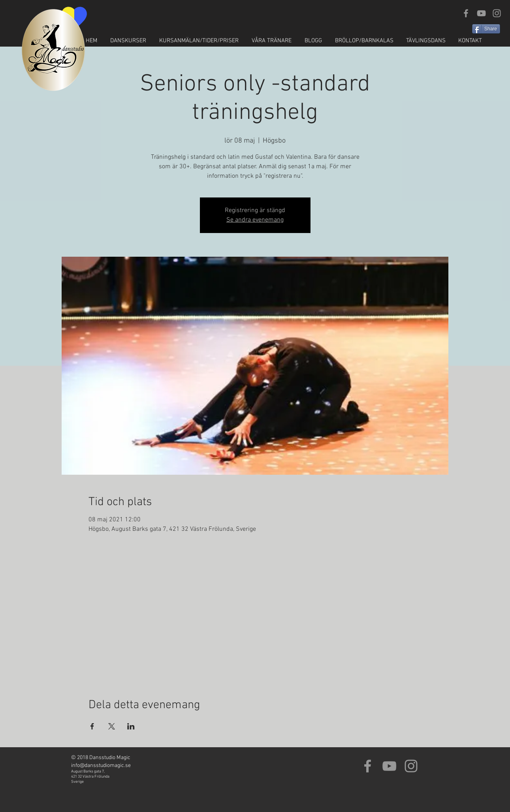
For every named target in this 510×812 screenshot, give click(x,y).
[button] (128, 41)
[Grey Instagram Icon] (497, 13)
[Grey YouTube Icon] (481, 13)
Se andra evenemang (255, 220)
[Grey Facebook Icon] (466, 13)
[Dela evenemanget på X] (112, 726)
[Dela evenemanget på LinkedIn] (131, 726)
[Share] (486, 29)
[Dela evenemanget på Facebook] (92, 726)
